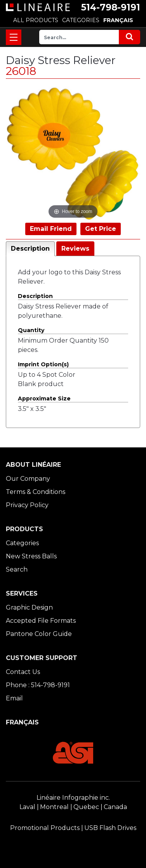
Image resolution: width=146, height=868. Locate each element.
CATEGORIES (81, 20)
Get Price (101, 229)
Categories (22, 543)
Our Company (28, 479)
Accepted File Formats (41, 621)
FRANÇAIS (118, 20)
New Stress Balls (31, 556)
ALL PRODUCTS (36, 20)
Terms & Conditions (36, 492)
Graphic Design (29, 607)
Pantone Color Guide (39, 634)
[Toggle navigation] (14, 37)
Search (17, 569)
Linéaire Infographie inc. (73, 798)
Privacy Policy (27, 505)
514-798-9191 (111, 7)
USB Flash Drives (110, 828)
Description (30, 249)
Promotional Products (45, 828)
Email (14, 698)
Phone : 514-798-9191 (38, 685)
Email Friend (51, 229)
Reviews (75, 249)
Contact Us (23, 672)
